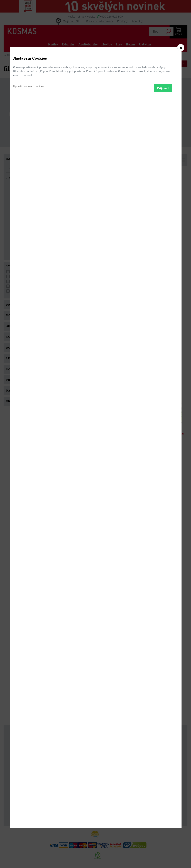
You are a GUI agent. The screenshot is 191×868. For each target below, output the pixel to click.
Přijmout (163, 454)
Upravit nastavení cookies (29, 452)
